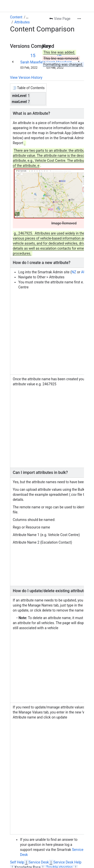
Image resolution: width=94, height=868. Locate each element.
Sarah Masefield (33, 62)
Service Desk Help (67, 862)
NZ (74, 272)
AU (83, 272)
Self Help (17, 862)
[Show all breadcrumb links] (27, 17)
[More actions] (79, 19)
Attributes (22, 22)
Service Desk (39, 862)
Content (16, 17)
